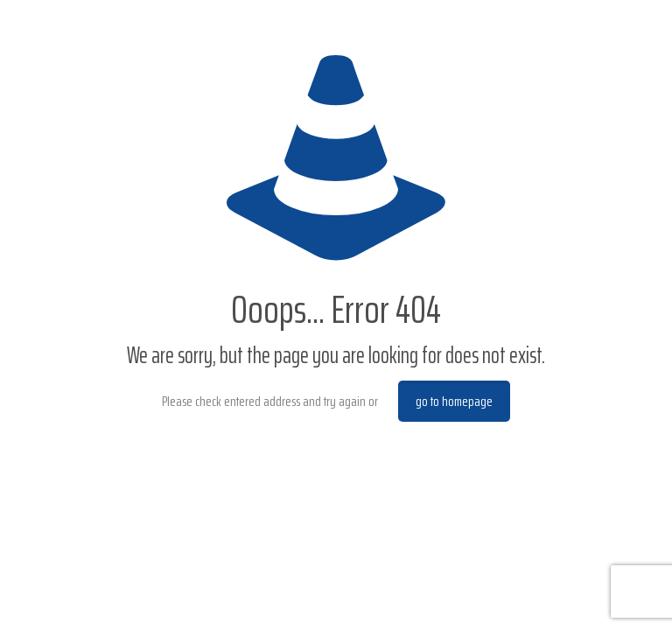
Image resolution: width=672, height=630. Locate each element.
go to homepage (454, 401)
